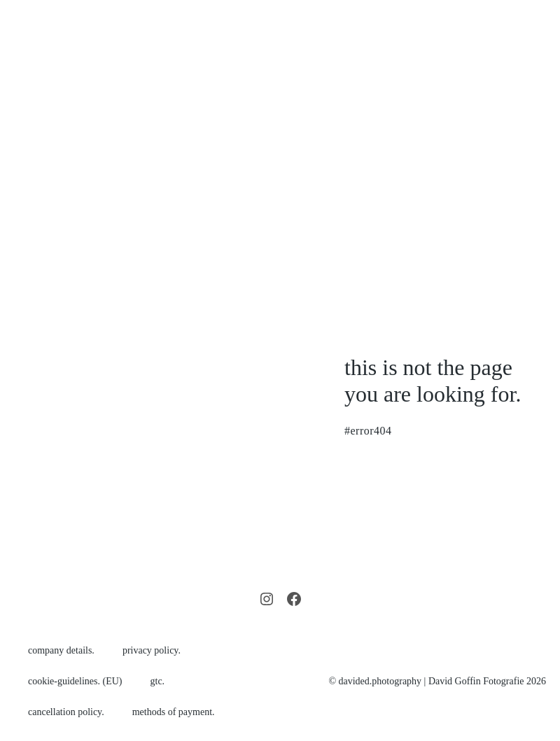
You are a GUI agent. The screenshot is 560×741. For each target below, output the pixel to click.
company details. (61, 650)
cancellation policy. (66, 712)
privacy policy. (152, 650)
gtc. (158, 681)
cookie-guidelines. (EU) (75, 681)
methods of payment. (174, 712)
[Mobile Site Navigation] (540, 125)
